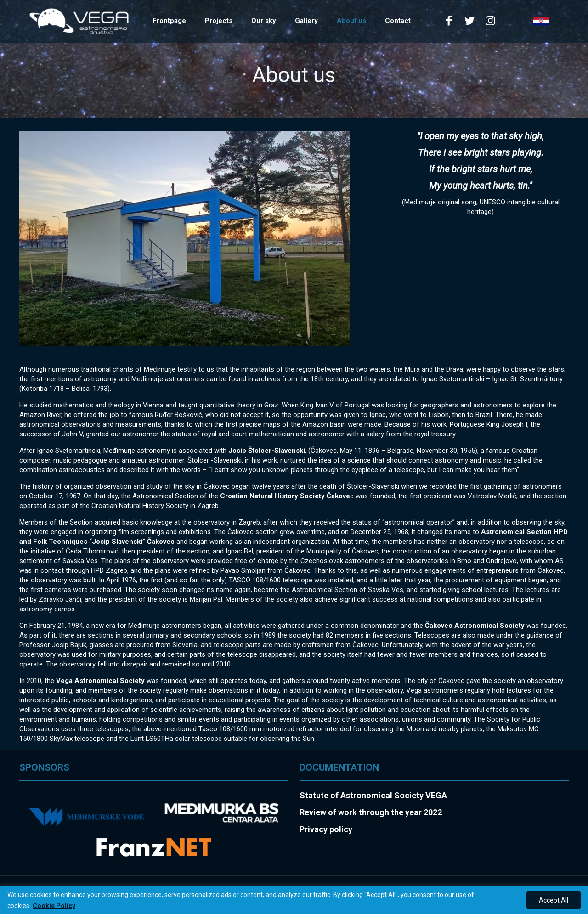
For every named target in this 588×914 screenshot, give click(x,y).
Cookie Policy (54, 906)
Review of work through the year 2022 (371, 812)
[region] (294, 900)
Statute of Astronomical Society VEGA (373, 795)
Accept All (554, 900)
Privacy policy (326, 829)
